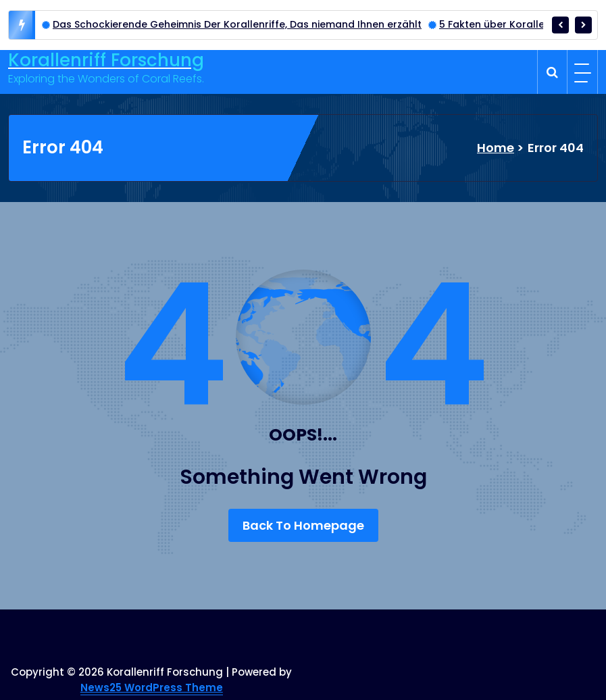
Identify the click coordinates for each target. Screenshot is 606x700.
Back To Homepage (303, 525)
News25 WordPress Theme (152, 687)
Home (496, 148)
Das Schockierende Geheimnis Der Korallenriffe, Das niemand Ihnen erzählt (237, 24)
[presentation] (560, 25)
